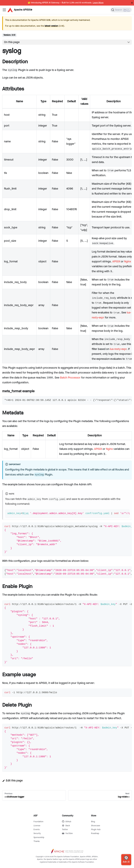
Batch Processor (70, 378)
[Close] (132, 3)
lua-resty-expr (118, 349)
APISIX (116, 262)
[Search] (121, 10)
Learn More (98, 3)
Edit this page (12, 781)
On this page (12, 42)
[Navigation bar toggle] (4, 10)
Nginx (128, 262)
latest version (51, 26)
